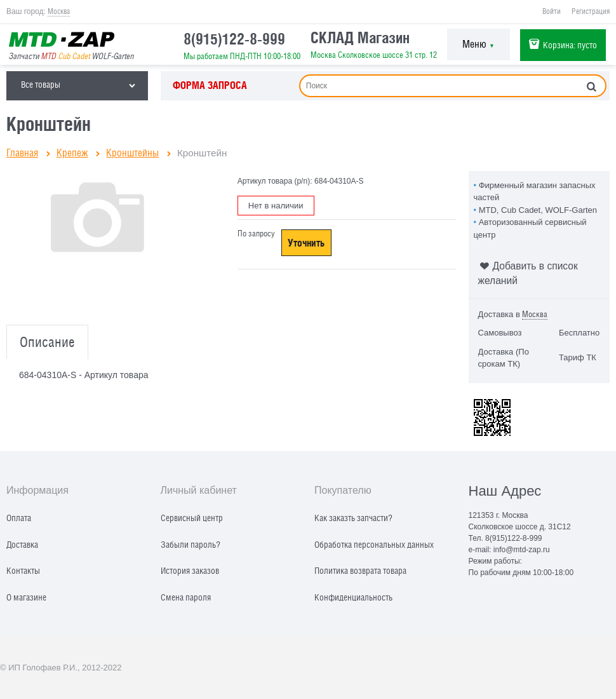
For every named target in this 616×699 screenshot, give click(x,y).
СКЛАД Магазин (360, 37)
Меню (479, 44)
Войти (552, 11)
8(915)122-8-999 (234, 39)
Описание (47, 342)
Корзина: (570, 45)
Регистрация (591, 11)
